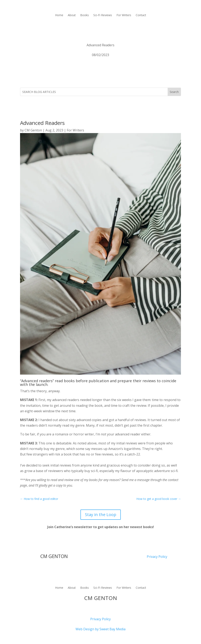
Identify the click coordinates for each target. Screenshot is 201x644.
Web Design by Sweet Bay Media (100, 629)
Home (59, 15)
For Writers (124, 15)
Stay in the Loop (101, 515)
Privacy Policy (157, 557)
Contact (141, 15)
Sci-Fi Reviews (103, 15)
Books (85, 15)
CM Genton (33, 130)
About (72, 15)
